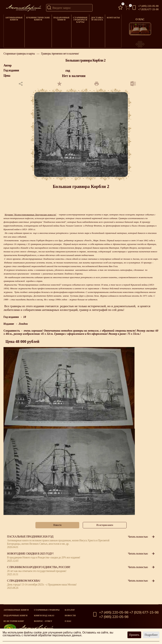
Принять (134, 635)
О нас (68, 621)
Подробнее (151, 635)
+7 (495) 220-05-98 (148, 6)
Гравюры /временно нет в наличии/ (60, 57)
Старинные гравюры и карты (75, 19)
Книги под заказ (44, 616)
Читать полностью (141, 540)
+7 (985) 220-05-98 (114, 617)
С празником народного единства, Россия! (39, 570)
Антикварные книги (13, 18)
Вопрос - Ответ (43, 621)
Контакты (107, 17)
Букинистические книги (36, 18)
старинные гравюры (47, 610)
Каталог (70, 610)
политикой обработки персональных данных (53, 635)
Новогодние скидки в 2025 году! (30, 557)
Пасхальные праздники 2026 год (30, 540)
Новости (70, 616)
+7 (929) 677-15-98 (148, 9)
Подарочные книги (57, 18)
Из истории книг (14, 621)
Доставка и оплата (92, 18)
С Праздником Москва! (24, 584)
